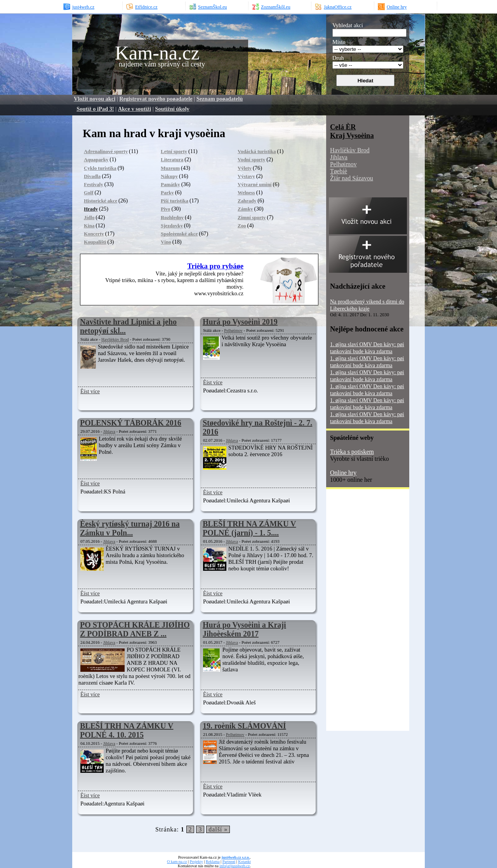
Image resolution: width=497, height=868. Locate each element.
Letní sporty (174, 151)
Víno (166, 242)
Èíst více (90, 391)
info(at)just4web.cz (235, 866)
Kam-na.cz (157, 53)
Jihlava (109, 431)
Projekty (196, 862)
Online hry (343, 473)
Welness (246, 193)
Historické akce (101, 201)
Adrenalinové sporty (106, 151)
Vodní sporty (251, 159)
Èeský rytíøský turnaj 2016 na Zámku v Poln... (130, 528)
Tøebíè (339, 171)
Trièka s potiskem (352, 452)
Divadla (92, 176)
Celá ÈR (343, 127)
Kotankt (244, 862)
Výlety (245, 168)
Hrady (91, 209)
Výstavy (246, 176)
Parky (167, 193)
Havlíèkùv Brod (115, 339)
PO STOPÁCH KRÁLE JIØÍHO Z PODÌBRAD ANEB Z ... (135, 629)
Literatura (172, 159)
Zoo (242, 226)
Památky (170, 184)
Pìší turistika (175, 201)
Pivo (165, 209)
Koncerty (94, 234)
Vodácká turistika (257, 151)
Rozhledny (172, 217)
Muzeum (170, 168)
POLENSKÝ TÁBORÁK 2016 (131, 423)
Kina (89, 226)
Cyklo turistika (100, 168)
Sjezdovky (172, 226)
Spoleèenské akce (179, 234)
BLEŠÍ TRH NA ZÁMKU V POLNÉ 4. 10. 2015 (127, 730)
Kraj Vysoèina (352, 135)
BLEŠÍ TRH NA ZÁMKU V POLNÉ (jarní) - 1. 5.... (249, 528)
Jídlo (89, 217)
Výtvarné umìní (255, 184)
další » (218, 829)
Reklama (213, 862)
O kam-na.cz (177, 862)
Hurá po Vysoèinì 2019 (240, 322)
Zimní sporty (252, 217)
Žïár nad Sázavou (352, 178)
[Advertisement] (357, 613)
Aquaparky (96, 159)
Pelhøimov (233, 330)
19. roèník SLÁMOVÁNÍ (244, 726)
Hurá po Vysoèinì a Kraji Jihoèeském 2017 (244, 629)
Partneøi (229, 862)
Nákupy (169, 176)
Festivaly (94, 184)
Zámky (245, 209)
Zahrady (247, 201)
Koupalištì (95, 242)
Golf (89, 193)
